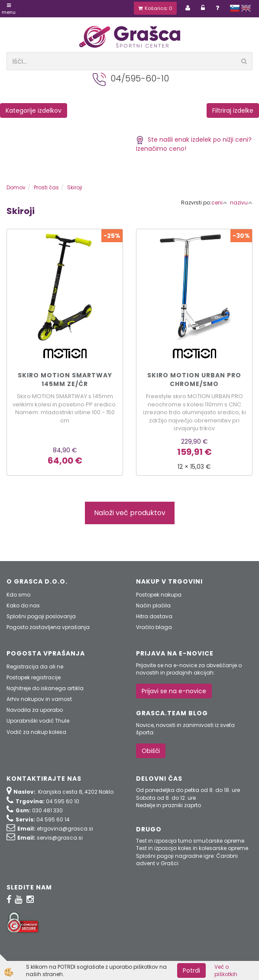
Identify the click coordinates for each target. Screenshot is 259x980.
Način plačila (153, 605)
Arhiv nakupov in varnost (39, 699)
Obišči (151, 751)
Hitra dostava (154, 616)
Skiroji (75, 187)
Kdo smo (18, 595)
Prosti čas (46, 187)
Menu (9, 9)
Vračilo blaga (154, 627)
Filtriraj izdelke (233, 110)
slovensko (235, 8)
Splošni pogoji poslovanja (41, 616)
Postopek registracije (34, 677)
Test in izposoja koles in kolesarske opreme (192, 848)
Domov (16, 187)
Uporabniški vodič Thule (38, 721)
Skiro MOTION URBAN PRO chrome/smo (194, 380)
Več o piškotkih (226, 970)
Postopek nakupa (159, 595)
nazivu (241, 203)
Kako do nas (23, 605)
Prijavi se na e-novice (174, 691)
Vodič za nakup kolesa (36, 732)
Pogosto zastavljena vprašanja (48, 627)
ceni (219, 203)
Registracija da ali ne (35, 667)
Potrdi (191, 970)
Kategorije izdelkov (34, 110)
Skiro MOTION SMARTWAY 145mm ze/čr (65, 380)
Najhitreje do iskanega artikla (45, 688)
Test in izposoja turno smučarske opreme (190, 841)
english (246, 8)
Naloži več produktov (130, 513)
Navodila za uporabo (35, 710)
